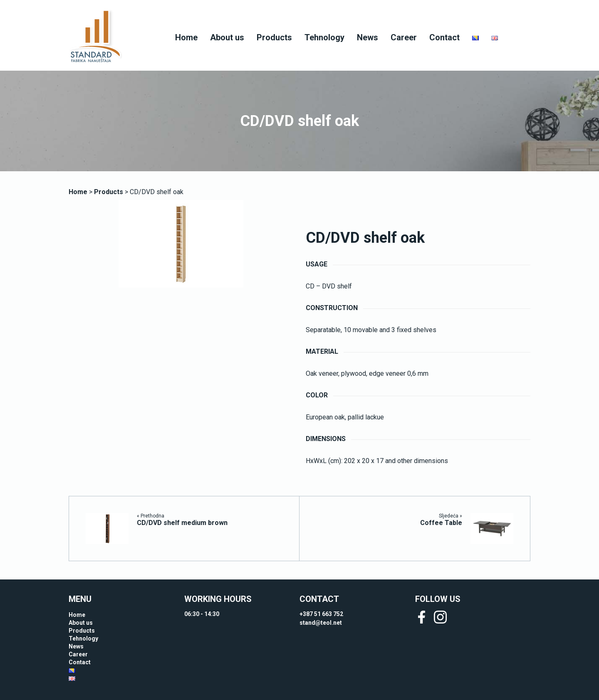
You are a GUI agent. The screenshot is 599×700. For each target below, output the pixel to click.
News (368, 37)
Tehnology (324, 37)
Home (186, 37)
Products (274, 37)
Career (404, 37)
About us (227, 37)
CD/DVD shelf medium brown (182, 523)
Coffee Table (441, 523)
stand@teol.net (321, 623)
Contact (444, 37)
